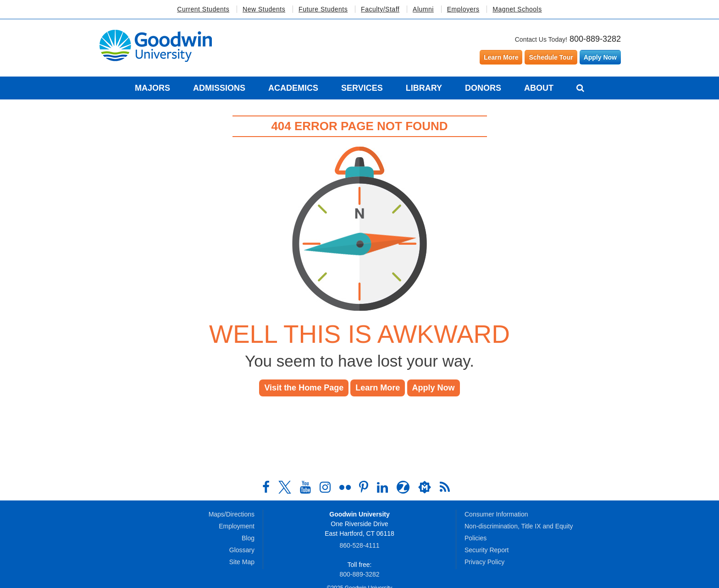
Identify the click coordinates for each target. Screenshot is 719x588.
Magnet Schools (517, 9)
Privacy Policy (484, 562)
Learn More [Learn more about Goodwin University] (501, 57)
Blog (248, 538)
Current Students (203, 9)
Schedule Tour (551, 57)
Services (362, 88)
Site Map (242, 562)
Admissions (219, 88)
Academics (293, 88)
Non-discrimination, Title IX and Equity (519, 526)
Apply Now (600, 57)
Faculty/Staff (380, 9)
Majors (152, 88)
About (539, 88)
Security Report (487, 550)
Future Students (323, 9)
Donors (483, 88)
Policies (476, 538)
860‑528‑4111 (359, 545)
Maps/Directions (232, 514)
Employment (237, 526)
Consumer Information (496, 514)
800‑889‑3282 (359, 574)
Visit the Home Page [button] (304, 388)
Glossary (242, 550)
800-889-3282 (595, 39)
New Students (264, 9)
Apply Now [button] (434, 388)
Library (424, 88)
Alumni (423, 9)
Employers (463, 9)
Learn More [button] (378, 388)
